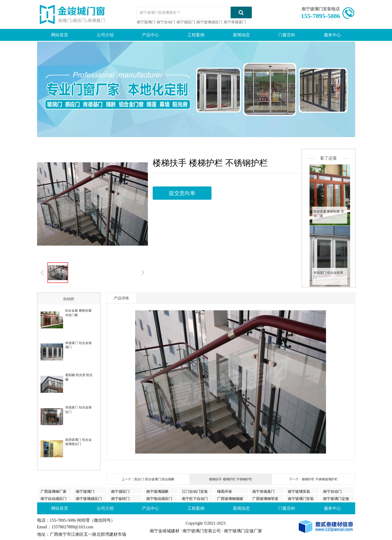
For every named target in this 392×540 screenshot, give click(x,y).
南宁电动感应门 (159, 499)
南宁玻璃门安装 (301, 499)
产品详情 (121, 298)
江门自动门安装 (195, 491)
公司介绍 (105, 35)
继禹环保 (224, 491)
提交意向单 (182, 193)
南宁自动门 (166, 22)
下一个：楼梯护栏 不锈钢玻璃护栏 (313, 479)
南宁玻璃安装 (299, 491)
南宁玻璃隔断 (157, 491)
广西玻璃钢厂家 (54, 491)
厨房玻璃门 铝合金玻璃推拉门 (78, 442)
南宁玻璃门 (146, 22)
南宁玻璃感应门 (209, 22)
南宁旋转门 (120, 499)
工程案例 (196, 35)
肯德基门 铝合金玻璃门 (328, 275)
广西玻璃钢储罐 (230, 499)
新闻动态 (241, 35)
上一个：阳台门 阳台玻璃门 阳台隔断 (148, 479)
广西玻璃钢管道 (265, 499)
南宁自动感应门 (54, 499)
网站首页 (60, 35)
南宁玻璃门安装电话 (321, 9)
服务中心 (332, 35)
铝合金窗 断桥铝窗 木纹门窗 (329, 214)
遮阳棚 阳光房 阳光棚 (79, 377)
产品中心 (151, 35)
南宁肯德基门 (235, 22)
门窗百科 (287, 35)
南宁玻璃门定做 (336, 499)
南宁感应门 (186, 22)
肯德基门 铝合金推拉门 (78, 410)
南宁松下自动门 (195, 499)
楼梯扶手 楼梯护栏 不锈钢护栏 (231, 479)
